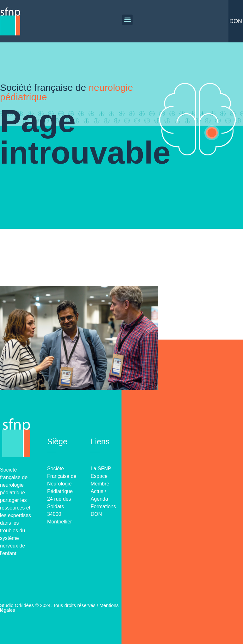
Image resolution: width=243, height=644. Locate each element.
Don (236, 21)
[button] (127, 20)
